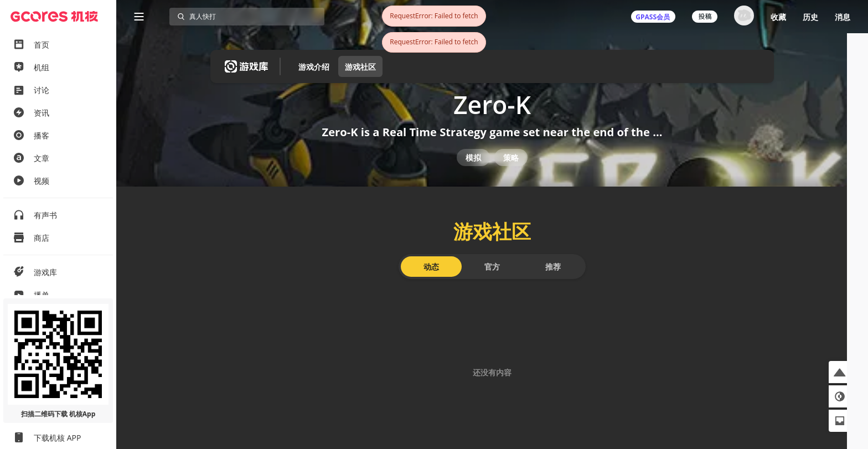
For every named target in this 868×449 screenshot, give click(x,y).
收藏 (778, 17)
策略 (511, 170)
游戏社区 (360, 67)
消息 (843, 17)
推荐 (553, 286)
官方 (492, 286)
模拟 (473, 170)
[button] (840, 372)
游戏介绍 (314, 67)
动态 (431, 286)
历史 (810, 17)
